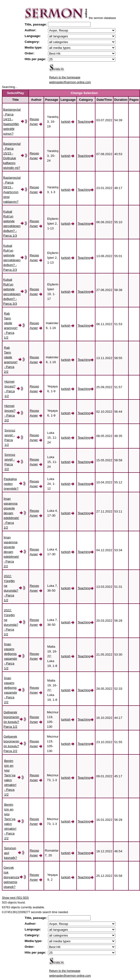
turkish (66, 122)
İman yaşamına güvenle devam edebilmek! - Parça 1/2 (11, 513)
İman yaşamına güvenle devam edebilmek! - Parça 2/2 (11, 552)
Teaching (84, 122)
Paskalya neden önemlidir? (11, 484)
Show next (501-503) (15, 898)
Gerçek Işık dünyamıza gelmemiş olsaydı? (11, 877)
